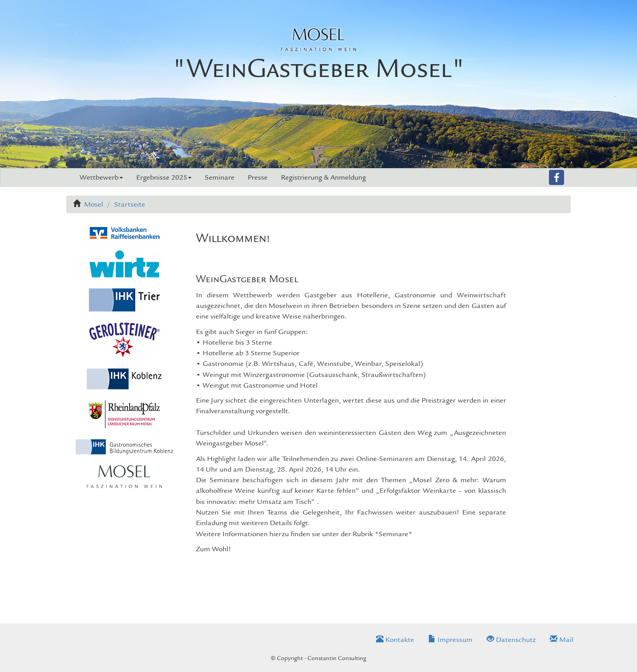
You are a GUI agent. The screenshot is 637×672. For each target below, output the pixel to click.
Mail (562, 640)
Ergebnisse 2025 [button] (164, 177)
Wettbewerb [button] (101, 177)
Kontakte (395, 640)
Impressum (450, 640)
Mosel (94, 204)
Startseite (130, 204)
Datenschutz (511, 640)
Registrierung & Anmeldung (323, 177)
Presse (258, 177)
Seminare (220, 177)
